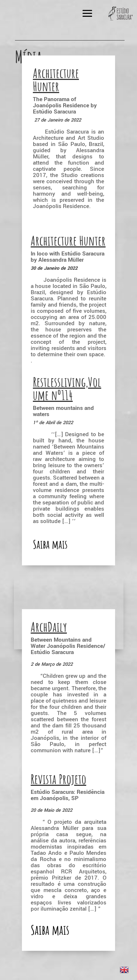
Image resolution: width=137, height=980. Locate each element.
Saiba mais (50, 930)
